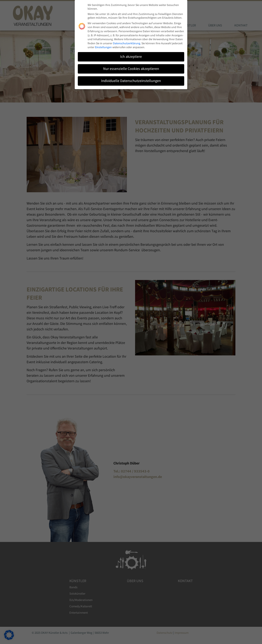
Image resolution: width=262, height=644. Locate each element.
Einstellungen (103, 46)
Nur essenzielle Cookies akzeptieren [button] (131, 67)
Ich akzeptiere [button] (131, 55)
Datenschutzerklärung (127, 42)
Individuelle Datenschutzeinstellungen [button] (131, 79)
